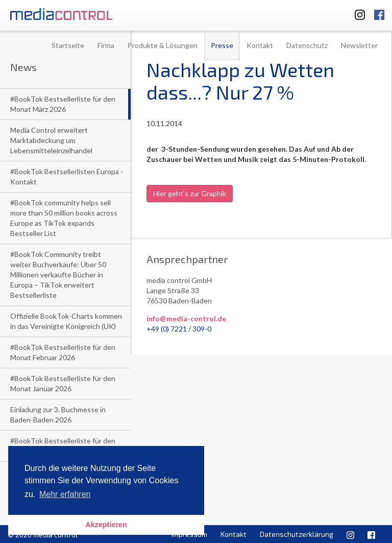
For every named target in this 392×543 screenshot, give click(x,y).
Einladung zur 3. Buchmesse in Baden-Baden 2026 (58, 415)
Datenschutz (307, 45)
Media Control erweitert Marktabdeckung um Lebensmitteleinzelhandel (51, 140)
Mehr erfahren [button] (65, 494)
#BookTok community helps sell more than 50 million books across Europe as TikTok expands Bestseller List (64, 218)
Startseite (68, 45)
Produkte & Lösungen (163, 45)
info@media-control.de (186, 318)
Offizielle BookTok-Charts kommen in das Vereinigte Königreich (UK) (66, 321)
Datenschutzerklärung (297, 534)
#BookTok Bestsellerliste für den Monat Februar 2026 (63, 352)
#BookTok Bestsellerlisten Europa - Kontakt (67, 176)
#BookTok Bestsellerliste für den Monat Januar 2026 (63, 383)
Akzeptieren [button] (106, 525)
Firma (106, 45)
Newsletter (359, 45)
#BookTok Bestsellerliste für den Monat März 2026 (63, 104)
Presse (222, 45)
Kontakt (260, 45)
